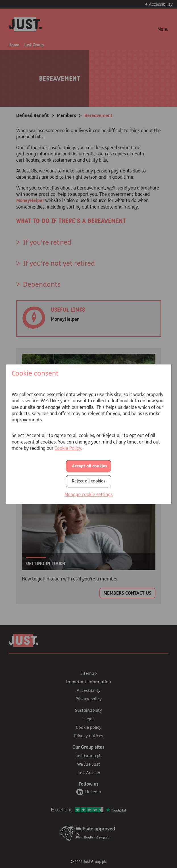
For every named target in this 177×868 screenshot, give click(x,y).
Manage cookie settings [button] (88, 495)
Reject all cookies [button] (89, 481)
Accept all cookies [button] (89, 466)
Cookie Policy (68, 448)
